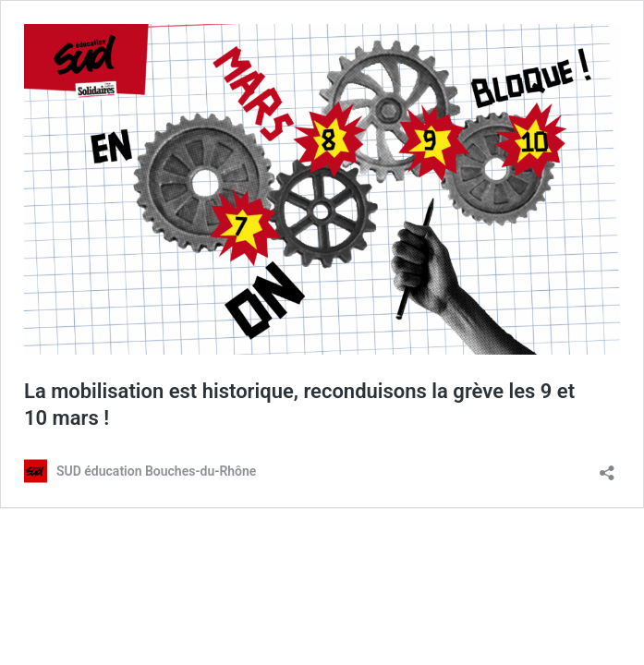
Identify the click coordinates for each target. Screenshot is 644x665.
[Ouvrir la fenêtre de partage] (607, 467)
